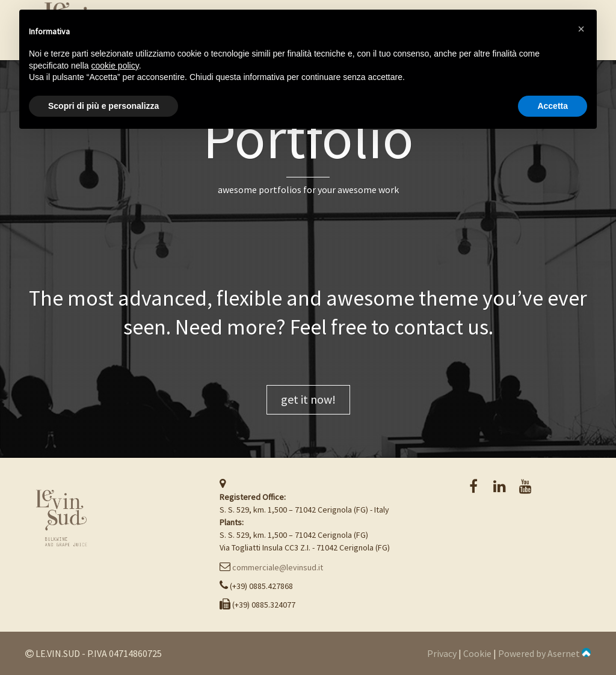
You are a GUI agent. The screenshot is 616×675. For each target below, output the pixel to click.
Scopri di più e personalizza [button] (103, 106)
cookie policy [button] (115, 66)
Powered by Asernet (544, 653)
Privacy (442, 653)
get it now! (308, 399)
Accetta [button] (553, 106)
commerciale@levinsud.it (278, 567)
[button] (581, 29)
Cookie (477, 653)
